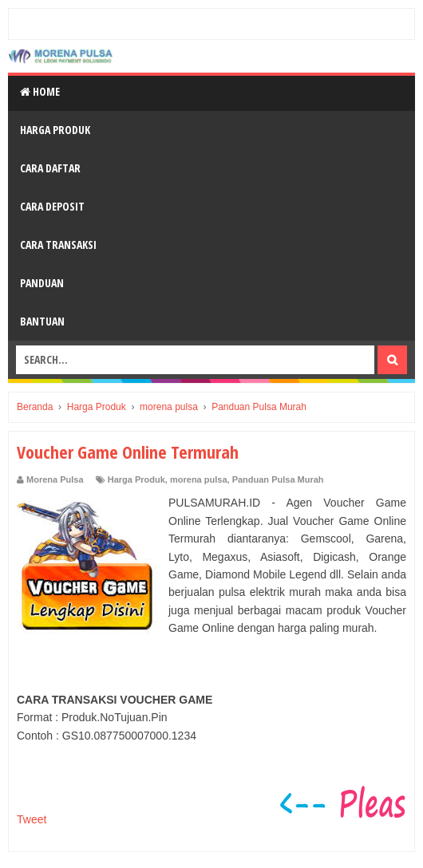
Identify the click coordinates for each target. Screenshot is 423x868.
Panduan (42, 283)
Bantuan (42, 321)
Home (40, 91)
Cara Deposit (52, 206)
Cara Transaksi (58, 245)
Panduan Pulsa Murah (278, 479)
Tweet (32, 819)
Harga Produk (55, 130)
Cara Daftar (50, 168)
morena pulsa (199, 479)
